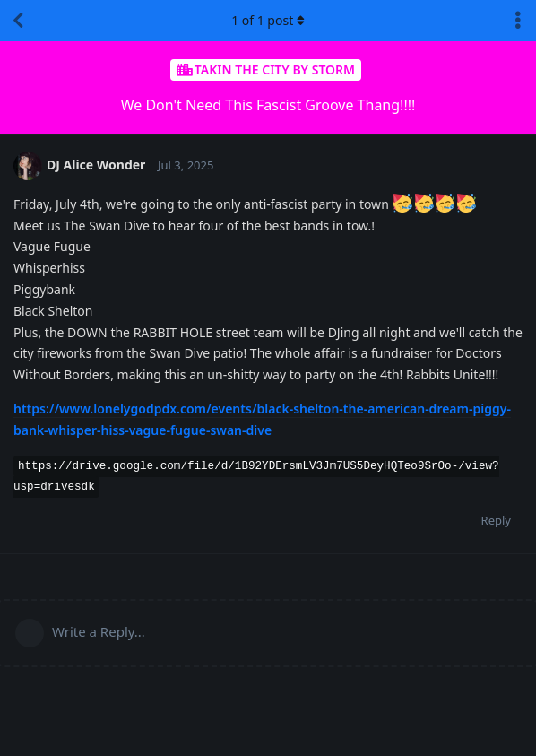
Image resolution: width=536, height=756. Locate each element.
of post (268, 20)
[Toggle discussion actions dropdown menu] (518, 21)
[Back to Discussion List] (18, 21)
